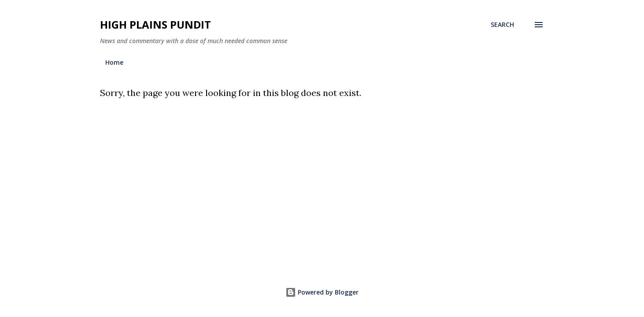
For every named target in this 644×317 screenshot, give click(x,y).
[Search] (502, 25)
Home (114, 62)
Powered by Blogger (322, 292)
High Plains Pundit (155, 24)
